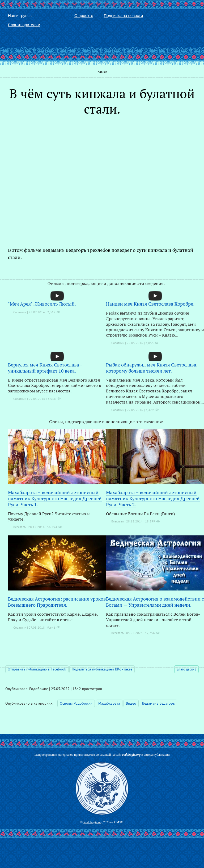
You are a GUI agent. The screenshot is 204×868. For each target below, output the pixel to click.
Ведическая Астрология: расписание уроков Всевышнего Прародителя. (57, 602)
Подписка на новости (123, 15)
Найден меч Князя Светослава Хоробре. (150, 304)
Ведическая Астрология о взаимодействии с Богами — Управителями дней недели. (155, 602)
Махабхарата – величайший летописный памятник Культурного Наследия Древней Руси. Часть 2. (153, 498)
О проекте (84, 15)
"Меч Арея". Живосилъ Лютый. (42, 304)
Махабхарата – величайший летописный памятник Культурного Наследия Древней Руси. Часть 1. (55, 498)
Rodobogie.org (93, 822)
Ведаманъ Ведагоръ (158, 703)
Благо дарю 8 (186, 669)
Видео (131, 703)
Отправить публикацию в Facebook (37, 669)
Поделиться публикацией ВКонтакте (102, 669)
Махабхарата (109, 703)
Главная (102, 72)
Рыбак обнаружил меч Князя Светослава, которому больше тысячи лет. (152, 368)
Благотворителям (24, 25)
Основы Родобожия (76, 703)
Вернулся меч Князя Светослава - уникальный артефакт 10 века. (45, 368)
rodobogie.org (131, 755)
